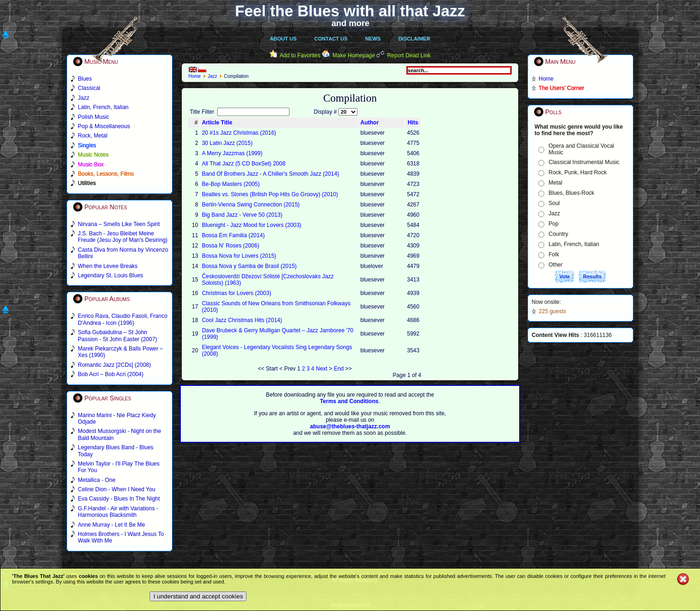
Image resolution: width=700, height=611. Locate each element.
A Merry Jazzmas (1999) (232, 153)
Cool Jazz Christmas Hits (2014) (242, 320)
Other (556, 265)
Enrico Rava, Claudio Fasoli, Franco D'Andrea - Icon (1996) (123, 319)
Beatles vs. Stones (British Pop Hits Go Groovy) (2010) (270, 194)
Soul (554, 203)
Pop (553, 224)
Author (369, 123)
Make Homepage (353, 55)
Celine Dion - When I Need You (117, 489)
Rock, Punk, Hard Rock (578, 172)
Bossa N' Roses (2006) (230, 246)
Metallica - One (97, 480)
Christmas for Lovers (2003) (237, 293)
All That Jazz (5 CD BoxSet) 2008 (244, 164)
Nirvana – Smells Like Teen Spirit (119, 224)
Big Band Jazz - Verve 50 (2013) (242, 215)
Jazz (212, 76)
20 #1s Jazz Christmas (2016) (239, 133)
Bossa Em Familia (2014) (233, 235)
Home (195, 76)
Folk (554, 254)
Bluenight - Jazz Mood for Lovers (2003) (251, 225)
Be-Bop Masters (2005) (231, 184)
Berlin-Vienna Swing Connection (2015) (251, 205)
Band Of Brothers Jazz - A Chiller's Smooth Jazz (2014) (270, 174)
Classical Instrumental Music (584, 162)
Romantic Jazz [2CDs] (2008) (114, 365)
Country (558, 234)
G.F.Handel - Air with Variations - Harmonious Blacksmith (118, 512)
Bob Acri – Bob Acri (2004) (111, 374)
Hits (413, 123)
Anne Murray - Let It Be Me (111, 525)
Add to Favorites (300, 55)
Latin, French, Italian (574, 244)
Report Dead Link (409, 55)
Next (322, 369)
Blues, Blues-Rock (571, 193)
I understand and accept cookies (198, 596)
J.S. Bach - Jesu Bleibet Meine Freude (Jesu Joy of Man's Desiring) (123, 237)
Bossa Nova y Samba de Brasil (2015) (249, 266)
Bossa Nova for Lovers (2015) (239, 256)
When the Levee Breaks (108, 266)
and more (350, 23)
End (339, 369)
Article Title (217, 123)
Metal (555, 183)
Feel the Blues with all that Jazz (350, 11)
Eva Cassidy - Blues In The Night (119, 499)
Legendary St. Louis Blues (110, 275)
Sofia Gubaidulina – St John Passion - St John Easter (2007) (117, 336)
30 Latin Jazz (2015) (227, 143)
